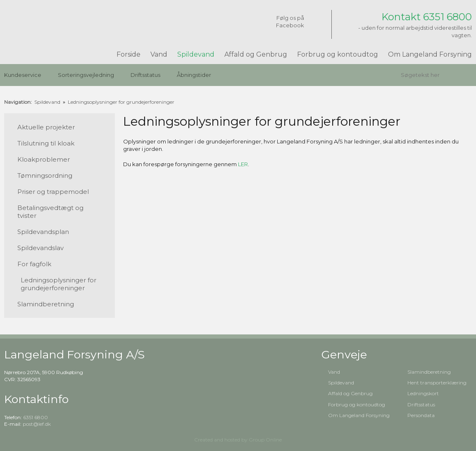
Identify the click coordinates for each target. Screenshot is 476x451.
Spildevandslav (40, 248)
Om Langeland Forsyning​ (359, 415)
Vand (159, 54)
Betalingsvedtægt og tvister (50, 212)
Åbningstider (194, 75)
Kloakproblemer (44, 159)
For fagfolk (34, 264)
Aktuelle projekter (46, 127)
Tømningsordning (45, 175)
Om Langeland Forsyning (430, 54)
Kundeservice (23, 75)
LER (243, 164)
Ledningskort (423, 393)
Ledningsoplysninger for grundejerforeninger (121, 102)
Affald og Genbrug (256, 54)
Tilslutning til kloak (46, 143)
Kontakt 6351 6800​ (427, 17)
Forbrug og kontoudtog (338, 54)
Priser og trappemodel (53, 192)
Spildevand (196, 54)
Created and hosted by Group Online (238, 440)
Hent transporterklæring (437, 383)
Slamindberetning (46, 304)
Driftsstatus (145, 75)
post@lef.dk (37, 424)
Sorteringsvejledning (86, 75)
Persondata (421, 415)
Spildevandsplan (43, 232)
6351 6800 (36, 417)
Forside (129, 54)
